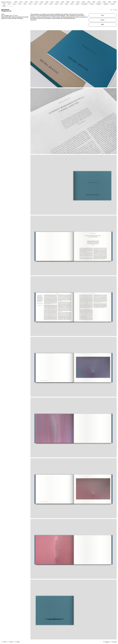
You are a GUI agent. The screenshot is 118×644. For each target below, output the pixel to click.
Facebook (114, 642)
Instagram (107, 642)
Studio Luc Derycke (6, 2)
